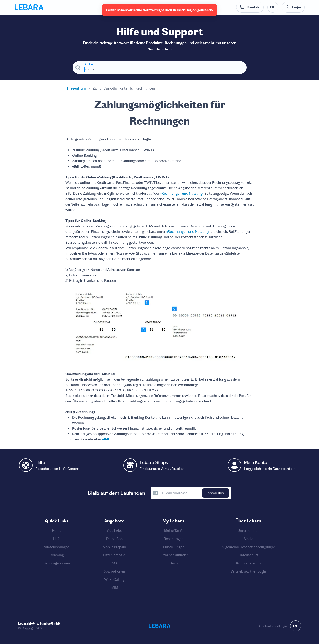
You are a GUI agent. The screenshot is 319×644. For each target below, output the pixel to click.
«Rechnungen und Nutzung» (182, 193)
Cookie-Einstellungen (274, 626)
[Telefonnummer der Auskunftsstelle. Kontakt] (250, 7)
